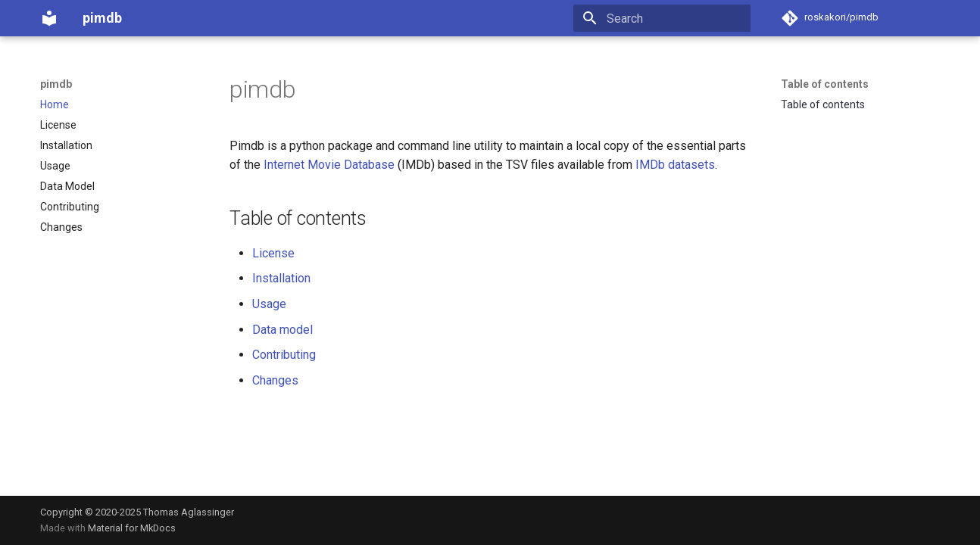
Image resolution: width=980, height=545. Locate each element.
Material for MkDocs (132, 528)
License (273, 253)
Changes (275, 380)
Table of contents (825, 84)
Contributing (284, 355)
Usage (269, 304)
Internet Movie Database (329, 165)
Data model (282, 330)
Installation (281, 278)
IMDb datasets (675, 165)
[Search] (662, 18)
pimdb (56, 84)
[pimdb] (49, 18)
